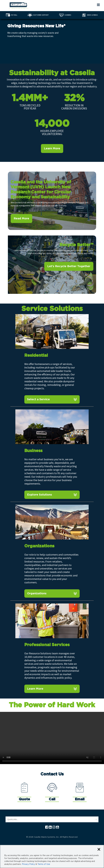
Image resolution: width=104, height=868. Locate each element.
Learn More (52, 149)
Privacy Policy (28, 864)
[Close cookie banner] (99, 850)
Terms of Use (44, 864)
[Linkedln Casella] (50, 827)
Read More (21, 219)
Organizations (37, 593)
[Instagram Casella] (54, 827)
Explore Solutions (40, 495)
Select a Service (38, 399)
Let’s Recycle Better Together (69, 266)
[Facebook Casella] (47, 827)
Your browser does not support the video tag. (52, 738)
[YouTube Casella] (57, 827)
